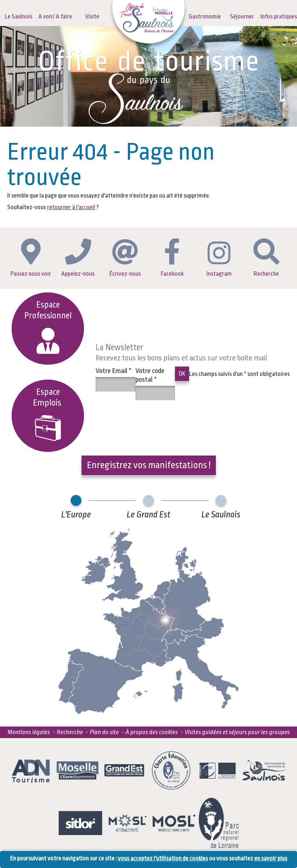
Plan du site (104, 732)
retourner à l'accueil (71, 207)
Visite (92, 16)
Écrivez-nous (125, 258)
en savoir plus (271, 858)
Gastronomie (205, 16)
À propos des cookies (152, 732)
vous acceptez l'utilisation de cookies (163, 858)
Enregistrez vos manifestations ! (149, 465)
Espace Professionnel (48, 327)
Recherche (266, 258)
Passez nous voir (31, 258)
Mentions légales (29, 732)
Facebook (172, 258)
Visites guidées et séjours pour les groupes (237, 732)
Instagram (219, 259)
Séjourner (242, 16)
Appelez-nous (78, 258)
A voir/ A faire (55, 16)
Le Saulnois (18, 16)
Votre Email (114, 371)
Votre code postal (150, 375)
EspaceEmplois (48, 414)
